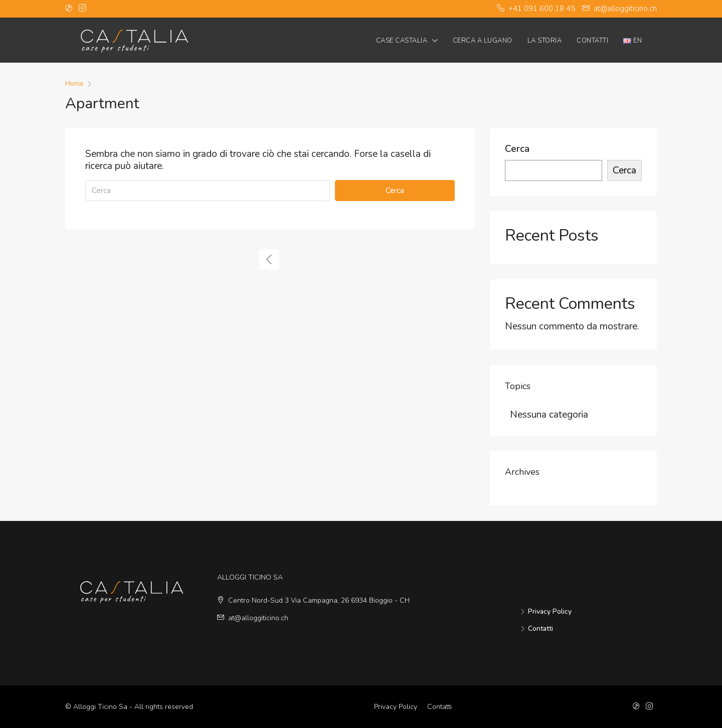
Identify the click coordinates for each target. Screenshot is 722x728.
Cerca (395, 191)
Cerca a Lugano (483, 41)
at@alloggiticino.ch (258, 618)
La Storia (545, 41)
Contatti (592, 41)
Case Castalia (402, 41)
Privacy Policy (550, 611)
